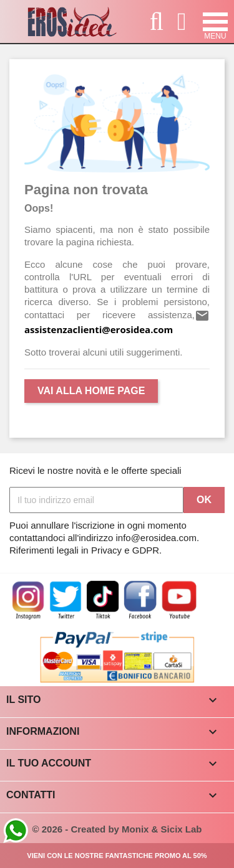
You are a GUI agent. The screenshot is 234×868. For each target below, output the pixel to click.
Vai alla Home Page (91, 391)
